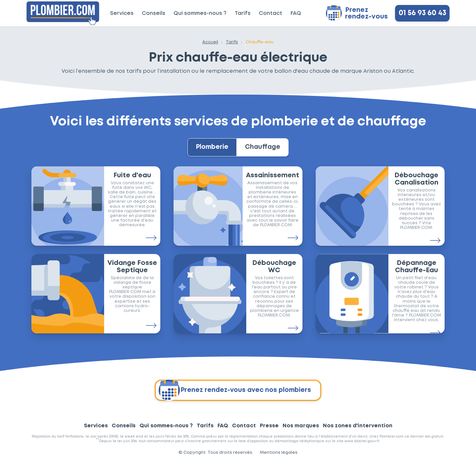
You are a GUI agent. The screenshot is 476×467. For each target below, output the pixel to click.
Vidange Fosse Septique (132, 270)
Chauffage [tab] (266, 149)
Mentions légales (279, 456)
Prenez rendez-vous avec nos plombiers (235, 394)
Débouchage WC (274, 270)
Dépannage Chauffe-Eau (416, 270)
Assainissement (273, 179)
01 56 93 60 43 (422, 13)
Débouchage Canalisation (416, 183)
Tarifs (243, 13)
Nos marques (301, 429)
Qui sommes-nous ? (200, 13)
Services (122, 13)
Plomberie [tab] (209, 149)
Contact (271, 13)
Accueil (210, 42)
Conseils (154, 13)
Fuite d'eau (132, 179)
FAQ (296, 13)
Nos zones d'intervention (358, 429)
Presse (269, 429)
